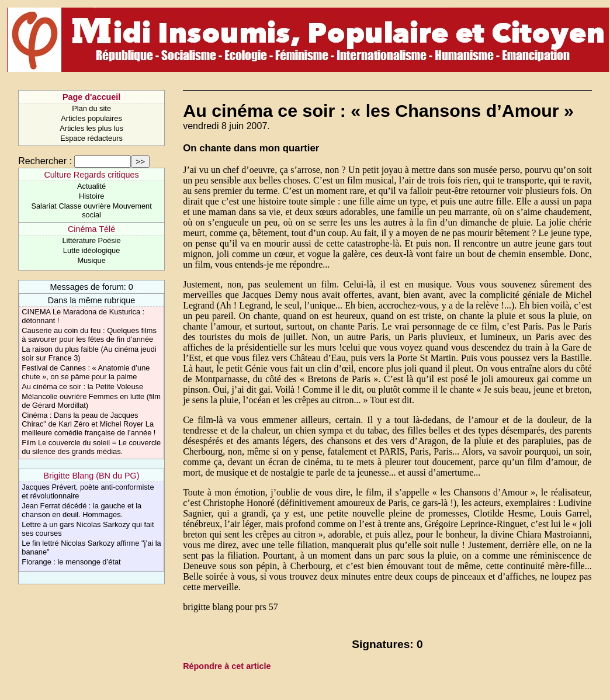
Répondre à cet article (227, 666)
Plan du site (91, 108)
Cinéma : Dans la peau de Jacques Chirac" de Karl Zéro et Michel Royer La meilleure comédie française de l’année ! (89, 424)
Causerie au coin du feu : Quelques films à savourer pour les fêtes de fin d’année (89, 335)
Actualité (91, 186)
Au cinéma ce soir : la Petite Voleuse (82, 387)
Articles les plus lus (91, 128)
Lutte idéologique (91, 250)
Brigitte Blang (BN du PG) (92, 476)
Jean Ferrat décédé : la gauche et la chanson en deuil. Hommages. (82, 510)
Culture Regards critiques (91, 175)
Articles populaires (91, 118)
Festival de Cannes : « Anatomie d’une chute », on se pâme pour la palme (86, 372)
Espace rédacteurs (91, 138)
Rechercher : (45, 161)
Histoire (91, 196)
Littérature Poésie (91, 240)
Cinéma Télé (91, 229)
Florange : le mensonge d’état (71, 562)
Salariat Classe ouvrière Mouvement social (91, 210)
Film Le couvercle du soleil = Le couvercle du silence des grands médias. (91, 447)
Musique (91, 260)
